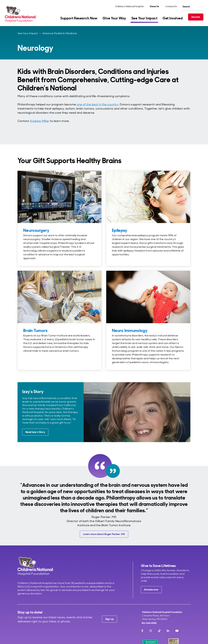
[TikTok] (159, 631)
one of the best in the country (98, 104)
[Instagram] (151, 631)
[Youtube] (177, 631)
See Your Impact (28, 33)
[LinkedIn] (168, 631)
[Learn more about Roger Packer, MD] (104, 534)
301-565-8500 (149, 623)
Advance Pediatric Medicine (60, 33)
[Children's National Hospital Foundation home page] (21, 14)
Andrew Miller (40, 121)
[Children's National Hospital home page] (36, 566)
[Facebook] (142, 631)
